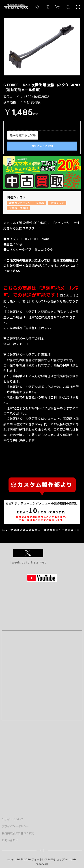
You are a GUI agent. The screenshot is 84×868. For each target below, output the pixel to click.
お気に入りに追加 (42, 146)
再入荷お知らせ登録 (23, 135)
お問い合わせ (10, 840)
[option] (42, 47)
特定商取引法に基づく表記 (18, 833)
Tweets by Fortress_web (28, 562)
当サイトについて (13, 819)
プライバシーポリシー (15, 826)
